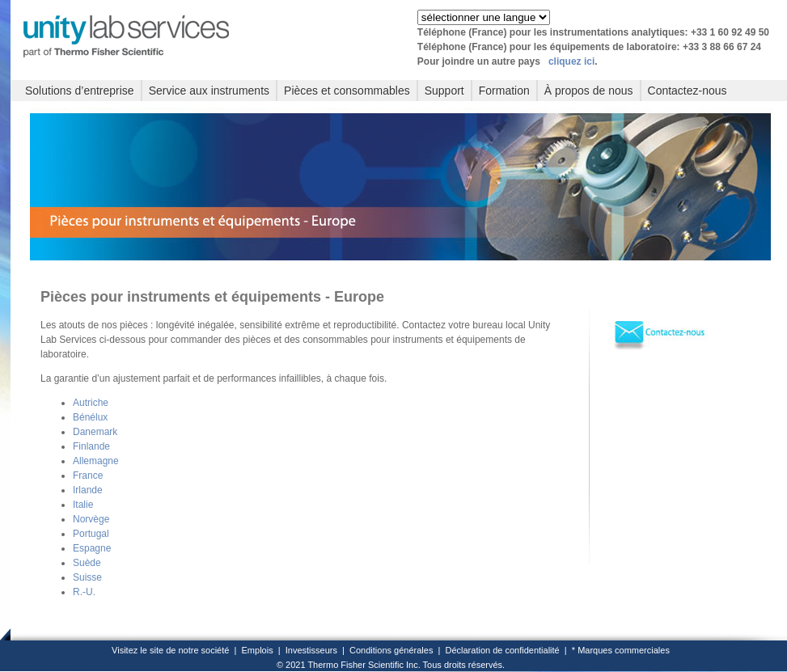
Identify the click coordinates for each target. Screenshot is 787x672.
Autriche (91, 403)
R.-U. (84, 592)
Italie (83, 505)
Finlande (91, 446)
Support (444, 91)
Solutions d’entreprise (80, 91)
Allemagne (96, 461)
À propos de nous (589, 91)
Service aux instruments (209, 91)
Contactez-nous (688, 91)
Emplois (258, 650)
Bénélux (90, 417)
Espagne (92, 548)
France (88, 475)
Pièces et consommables (347, 91)
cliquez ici (571, 61)
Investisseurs (311, 650)
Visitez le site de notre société (170, 650)
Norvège (91, 519)
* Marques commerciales (621, 650)
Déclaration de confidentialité (502, 650)
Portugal (91, 534)
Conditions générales (391, 650)
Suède (87, 563)
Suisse (87, 577)
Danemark (95, 432)
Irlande (88, 490)
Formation (504, 91)
